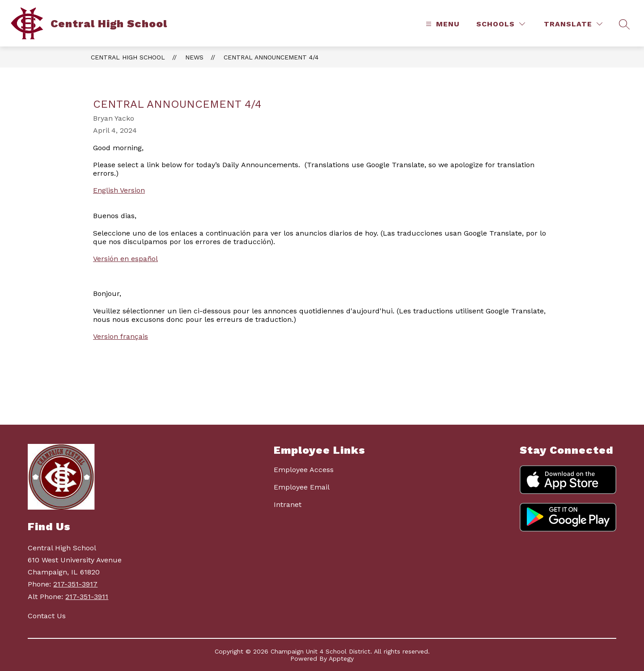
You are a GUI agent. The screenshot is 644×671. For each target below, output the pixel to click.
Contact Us (47, 616)
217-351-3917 (75, 584)
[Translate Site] (573, 24)
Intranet (288, 504)
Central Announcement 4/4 (271, 57)
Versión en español (125, 259)
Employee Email (302, 487)
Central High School (128, 57)
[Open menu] (442, 24)
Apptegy (341, 658)
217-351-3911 (87, 597)
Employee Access (304, 470)
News (194, 57)
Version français (121, 336)
